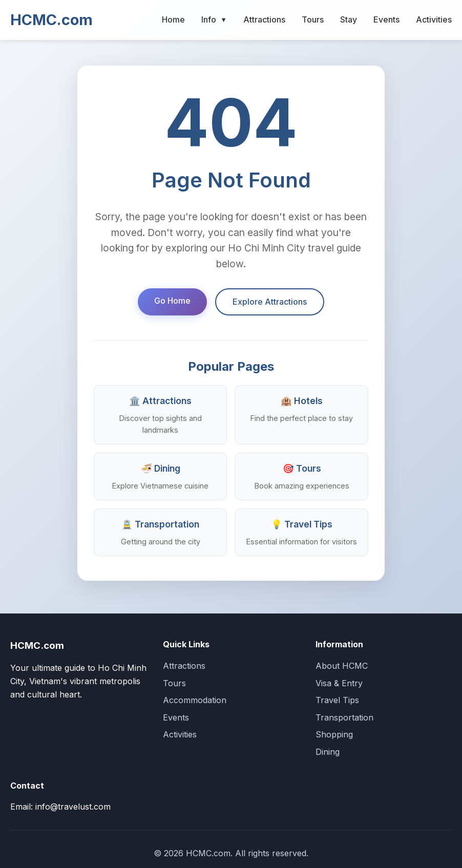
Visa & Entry (339, 683)
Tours (313, 19)
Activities (434, 19)
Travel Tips (337, 700)
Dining (328, 752)
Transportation (344, 717)
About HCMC (342, 666)
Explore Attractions (270, 302)
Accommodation (195, 700)
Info (214, 20)
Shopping (334, 734)
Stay (349, 19)
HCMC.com (51, 20)
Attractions (264, 19)
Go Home (172, 301)
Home (173, 19)
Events (386, 19)
